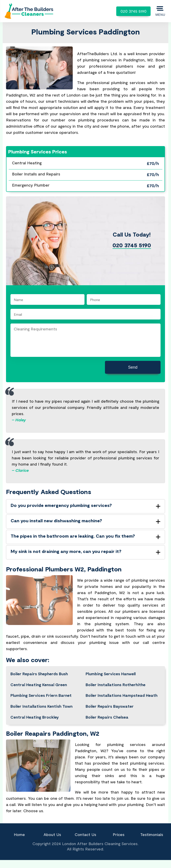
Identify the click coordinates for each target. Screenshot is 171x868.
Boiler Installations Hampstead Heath (122, 695)
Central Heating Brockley (35, 717)
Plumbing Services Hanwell (111, 674)
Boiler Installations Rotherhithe (116, 685)
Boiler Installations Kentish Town (41, 706)
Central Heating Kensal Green (39, 685)
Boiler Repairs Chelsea (107, 717)
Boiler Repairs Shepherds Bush (39, 674)
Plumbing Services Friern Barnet (41, 695)
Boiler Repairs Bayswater (110, 706)
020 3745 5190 (134, 11)
